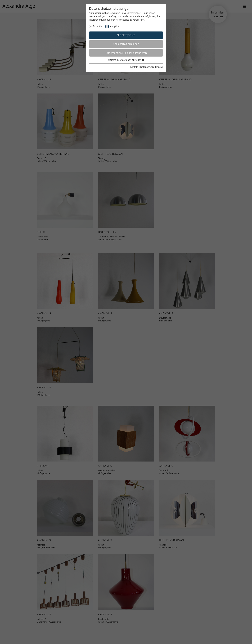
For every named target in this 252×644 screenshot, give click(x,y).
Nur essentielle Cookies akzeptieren (126, 53)
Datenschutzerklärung (152, 67)
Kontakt (134, 67)
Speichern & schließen (126, 44)
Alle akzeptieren (126, 35)
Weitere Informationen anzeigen (126, 60)
